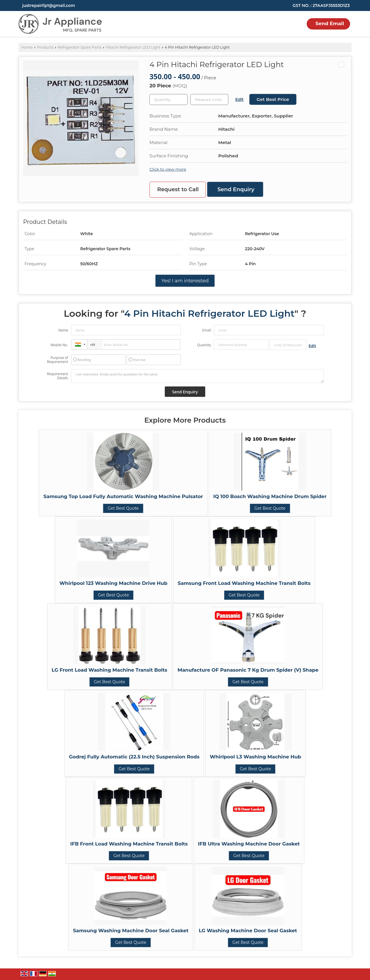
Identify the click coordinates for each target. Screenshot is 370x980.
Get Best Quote (123, 508)
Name (63, 330)
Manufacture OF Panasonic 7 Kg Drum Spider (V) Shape (248, 670)
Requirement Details (57, 376)
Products (45, 47)
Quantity (204, 345)
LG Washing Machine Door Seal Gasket (248, 931)
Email (207, 330)
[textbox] (209, 100)
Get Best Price (273, 99)
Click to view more (168, 169)
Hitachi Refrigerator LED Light (133, 47)
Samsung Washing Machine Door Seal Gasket (131, 931)
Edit (239, 100)
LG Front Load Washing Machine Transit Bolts (110, 670)
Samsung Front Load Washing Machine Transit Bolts (244, 583)
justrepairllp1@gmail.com (49, 5)
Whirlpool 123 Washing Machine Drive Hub (113, 583)
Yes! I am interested (185, 281)
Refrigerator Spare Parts (80, 47)
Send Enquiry (236, 189)
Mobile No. (59, 345)
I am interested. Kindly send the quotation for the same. (197, 376)
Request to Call (178, 189)
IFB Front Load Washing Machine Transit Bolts (129, 844)
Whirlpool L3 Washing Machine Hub (256, 757)
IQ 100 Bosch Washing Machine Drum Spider (270, 496)
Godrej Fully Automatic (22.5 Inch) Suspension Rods (134, 757)
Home (27, 47)
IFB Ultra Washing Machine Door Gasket (249, 844)
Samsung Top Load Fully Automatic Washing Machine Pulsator (123, 496)
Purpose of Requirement (57, 360)
